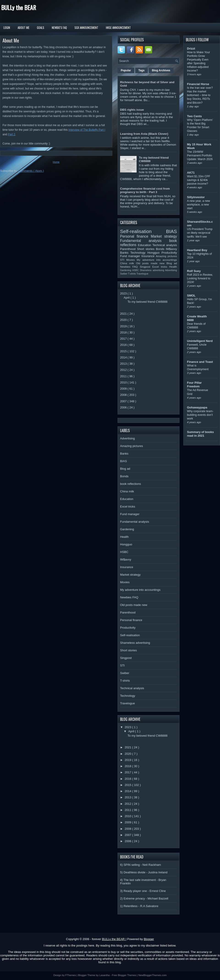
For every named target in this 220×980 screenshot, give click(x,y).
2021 (124, 314)
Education (145, 245)
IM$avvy (171, 249)
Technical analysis (165, 245)
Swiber (124, 274)
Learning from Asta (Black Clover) (144, 134)
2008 (124, 395)
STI (123, 260)
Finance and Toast (200, 362)
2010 (124, 382)
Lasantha (105, 975)
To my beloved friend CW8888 (147, 302)
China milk (128, 263)
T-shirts (132, 274)
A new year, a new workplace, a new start (198, 205)
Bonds (161, 249)
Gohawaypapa (197, 407)
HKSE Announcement (118, 28)
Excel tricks (161, 267)
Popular (126, 70)
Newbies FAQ (130, 267)
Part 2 (11, 134)
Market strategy (164, 236)
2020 (124, 320)
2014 (124, 357)
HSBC (136, 270)
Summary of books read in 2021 (200, 434)
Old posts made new (151, 263)
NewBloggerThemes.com (152, 975)
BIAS (172, 231)
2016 (124, 345)
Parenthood (129, 249)
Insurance (149, 256)
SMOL (191, 296)
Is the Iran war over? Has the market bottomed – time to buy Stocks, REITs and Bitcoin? (200, 95)
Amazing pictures (166, 256)
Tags (142, 70)
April (127, 298)
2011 (124, 376)
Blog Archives (161, 70)
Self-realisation (143, 231)
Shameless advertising (152, 270)
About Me (23, 28)
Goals (41, 28)
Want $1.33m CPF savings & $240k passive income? (199, 180)
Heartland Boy (197, 250)
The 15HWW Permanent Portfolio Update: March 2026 (200, 155)
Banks (125, 253)
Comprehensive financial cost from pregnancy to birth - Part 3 (145, 190)
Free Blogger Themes (124, 975)
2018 (124, 332)
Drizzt (191, 49)
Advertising (171, 270)
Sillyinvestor (196, 197)
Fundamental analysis (145, 241)
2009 (124, 389)
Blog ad (172, 263)
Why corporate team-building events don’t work (200, 415)
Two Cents (194, 116)
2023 (124, 293)
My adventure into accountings (157, 260)
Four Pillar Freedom (194, 385)
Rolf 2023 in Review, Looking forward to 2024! (200, 278)
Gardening (126, 270)
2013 (124, 364)
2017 (124, 339)
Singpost (146, 267)
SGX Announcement (86, 28)
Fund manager (131, 256)
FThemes (71, 975)
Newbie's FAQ (59, 28)
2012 (124, 370)
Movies (132, 260)
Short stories (146, 249)
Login (7, 28)
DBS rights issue (132, 110)
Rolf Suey (194, 271)
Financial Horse (198, 84)
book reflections (131, 484)
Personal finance (135, 236)
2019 (124, 326)
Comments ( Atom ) (31, 171)
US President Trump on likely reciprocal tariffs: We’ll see (200, 233)
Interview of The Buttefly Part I (87, 130)
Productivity (169, 253)
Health (173, 267)
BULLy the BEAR (19, 7)
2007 (124, 401)
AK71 (191, 173)
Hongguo (154, 253)
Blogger (149, 939)
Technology (139, 253)
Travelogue (143, 274)
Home (56, 162)
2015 (124, 351)
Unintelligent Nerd (200, 341)
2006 (124, 407)
